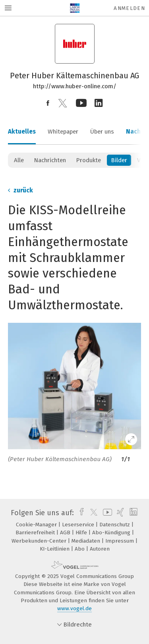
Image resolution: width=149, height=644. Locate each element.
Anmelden (129, 8)
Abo (80, 549)
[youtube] (106, 513)
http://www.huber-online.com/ (75, 86)
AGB (66, 532)
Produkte (88, 160)
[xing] (119, 513)
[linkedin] (133, 513)
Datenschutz (115, 525)
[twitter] (92, 513)
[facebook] (80, 513)
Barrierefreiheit (36, 532)
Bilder (119, 160)
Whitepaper (63, 132)
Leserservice (79, 525)
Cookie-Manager (37, 525)
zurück (20, 190)
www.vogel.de (74, 608)
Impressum (120, 541)
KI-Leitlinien (55, 549)
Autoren (100, 549)
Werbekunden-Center (40, 541)
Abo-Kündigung (112, 532)
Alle (19, 160)
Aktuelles (22, 132)
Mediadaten (87, 541)
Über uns (102, 132)
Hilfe (82, 532)
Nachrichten (50, 160)
